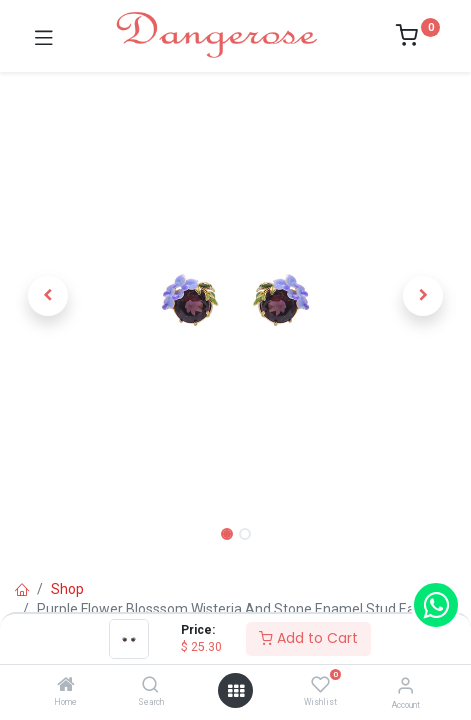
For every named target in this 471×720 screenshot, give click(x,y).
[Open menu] (236, 691)
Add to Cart (308, 638)
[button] (48, 296)
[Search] (150, 686)
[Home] (66, 686)
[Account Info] (405, 685)
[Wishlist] (320, 685)
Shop (67, 589)
